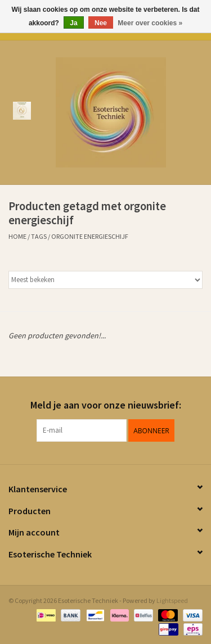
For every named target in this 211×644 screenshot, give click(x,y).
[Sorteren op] (105, 280)
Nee (101, 23)
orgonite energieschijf (90, 236)
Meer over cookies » (150, 23)
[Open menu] (22, 110)
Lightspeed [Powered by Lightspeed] (172, 600)
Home (17, 236)
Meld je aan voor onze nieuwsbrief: (106, 405)
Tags (39, 236)
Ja (73, 23)
